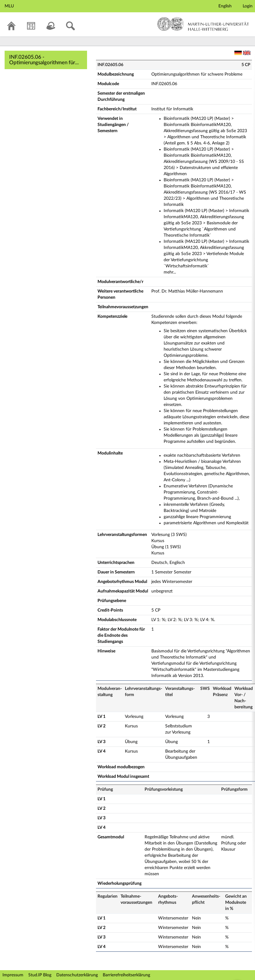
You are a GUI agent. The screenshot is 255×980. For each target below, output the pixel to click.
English (225, 6)
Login (248, 6)
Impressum (13, 975)
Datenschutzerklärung (77, 975)
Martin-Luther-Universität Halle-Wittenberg (203, 24)
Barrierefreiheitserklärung (126, 975)
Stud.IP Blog (40, 975)
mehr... (170, 272)
